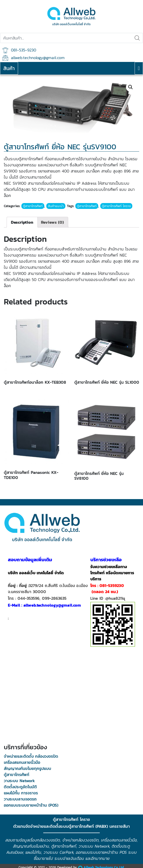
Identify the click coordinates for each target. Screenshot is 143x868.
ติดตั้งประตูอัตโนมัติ (20, 787)
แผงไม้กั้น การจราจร (21, 793)
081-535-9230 (19, 50)
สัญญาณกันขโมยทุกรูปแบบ (27, 768)
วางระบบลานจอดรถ (20, 799)
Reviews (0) (52, 222)
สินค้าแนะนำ (56, 206)
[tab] (22, 222)
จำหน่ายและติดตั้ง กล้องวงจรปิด (31, 756)
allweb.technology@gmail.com (34, 58)
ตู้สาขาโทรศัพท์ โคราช (116, 206)
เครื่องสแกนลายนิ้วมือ (22, 762)
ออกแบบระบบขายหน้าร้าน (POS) (31, 805)
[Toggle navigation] (139, 68)
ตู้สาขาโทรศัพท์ (33, 206)
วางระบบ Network (19, 781)
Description (22, 222)
